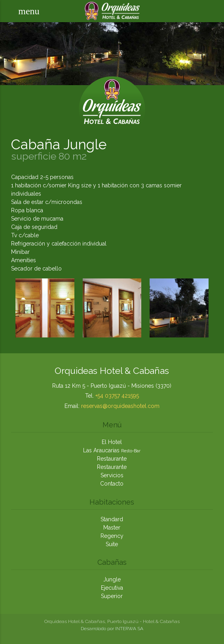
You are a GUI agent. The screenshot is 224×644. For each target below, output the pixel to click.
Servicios (112, 475)
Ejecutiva (112, 588)
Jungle (112, 579)
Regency (112, 536)
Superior (112, 596)
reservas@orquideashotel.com (120, 406)
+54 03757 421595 (117, 396)
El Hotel (112, 442)
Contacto (112, 484)
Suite (112, 544)
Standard (112, 519)
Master (112, 528)
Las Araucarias (112, 450)
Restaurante (112, 459)
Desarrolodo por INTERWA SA (112, 629)
